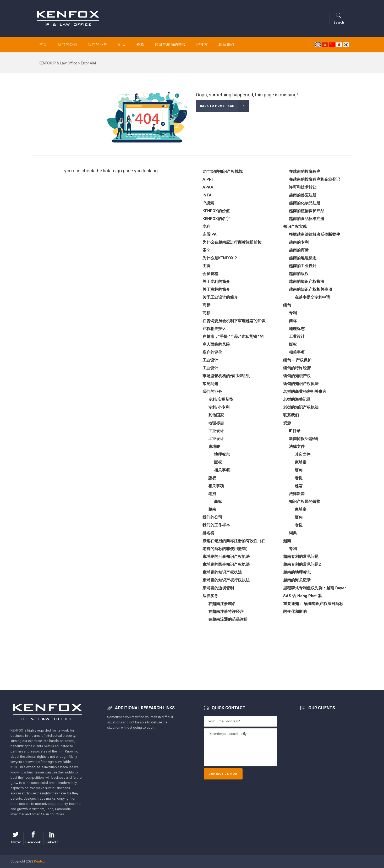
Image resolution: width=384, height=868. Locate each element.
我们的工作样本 (216, 525)
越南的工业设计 (303, 266)
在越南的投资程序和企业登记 (314, 179)
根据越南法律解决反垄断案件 (314, 234)
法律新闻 (297, 494)
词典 (293, 533)
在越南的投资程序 (305, 172)
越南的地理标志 (303, 258)
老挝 (212, 494)
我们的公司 (212, 517)
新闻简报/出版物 (303, 439)
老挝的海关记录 (297, 399)
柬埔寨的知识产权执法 (222, 572)
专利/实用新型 (221, 399)
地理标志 (216, 423)
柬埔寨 (214, 447)
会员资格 (210, 274)
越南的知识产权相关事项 (311, 289)
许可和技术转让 (303, 187)
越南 (212, 509)
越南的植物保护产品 (307, 211)
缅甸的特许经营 (297, 368)
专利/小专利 (219, 407)
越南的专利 (299, 242)
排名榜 (208, 533)
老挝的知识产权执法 (301, 407)
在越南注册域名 (222, 604)
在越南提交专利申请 (312, 297)
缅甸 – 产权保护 (297, 360)
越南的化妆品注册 (305, 203)
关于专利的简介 (216, 282)
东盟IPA (210, 234)
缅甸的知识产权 (297, 376)
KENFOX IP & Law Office (58, 63)
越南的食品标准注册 (307, 219)
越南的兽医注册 (303, 195)
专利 (206, 227)
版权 (218, 462)
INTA (207, 195)
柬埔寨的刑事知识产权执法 (226, 557)
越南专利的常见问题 (301, 557)
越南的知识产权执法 (307, 282)
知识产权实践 (295, 227)
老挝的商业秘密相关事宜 (305, 392)
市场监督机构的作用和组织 (226, 376)
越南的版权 (299, 274)
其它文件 (303, 454)
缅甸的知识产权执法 (301, 384)
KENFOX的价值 (216, 211)
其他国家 (216, 415)
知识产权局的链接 (305, 502)
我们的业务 (212, 392)
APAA (208, 187)
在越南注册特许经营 (226, 612)
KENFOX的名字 (216, 219)
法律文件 (297, 447)
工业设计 (210, 360)
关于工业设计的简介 (220, 297)
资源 (287, 423)
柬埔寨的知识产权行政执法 (226, 580)
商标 (206, 305)
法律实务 (210, 596)
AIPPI (208, 179)
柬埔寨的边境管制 (218, 588)
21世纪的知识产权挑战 (223, 172)
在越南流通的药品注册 (228, 619)
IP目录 (295, 431)
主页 (206, 266)
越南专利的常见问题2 (302, 564)
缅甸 (287, 305)
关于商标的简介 (216, 289)
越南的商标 (299, 250)
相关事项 (222, 470)
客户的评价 (212, 352)
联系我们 (291, 415)
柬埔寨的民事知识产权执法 (226, 564)
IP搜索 (208, 203)
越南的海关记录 (297, 580)
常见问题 (210, 384)
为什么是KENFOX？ (220, 258)
